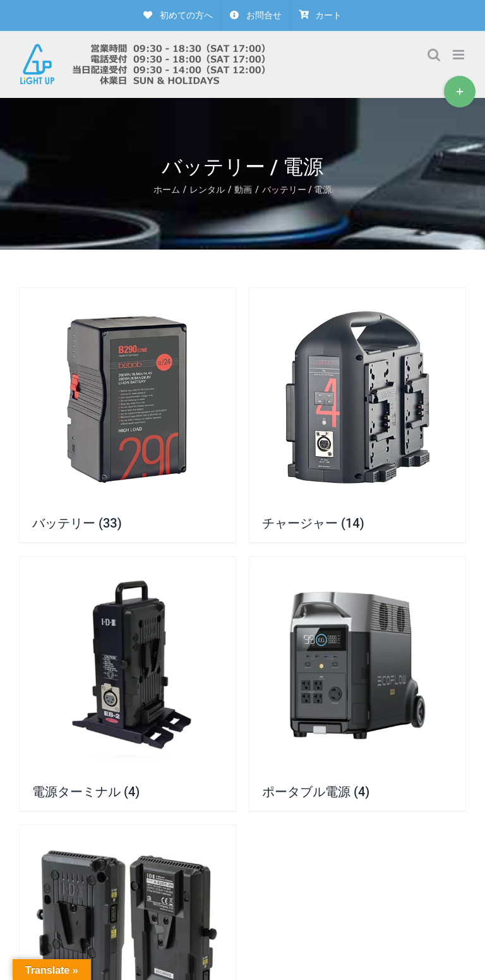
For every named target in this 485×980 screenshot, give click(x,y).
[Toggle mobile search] (434, 55)
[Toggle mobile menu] (459, 55)
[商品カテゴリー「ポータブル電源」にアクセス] (357, 684)
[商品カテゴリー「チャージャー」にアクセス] (357, 415)
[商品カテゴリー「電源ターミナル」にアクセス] (128, 684)
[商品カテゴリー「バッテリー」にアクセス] (128, 415)
